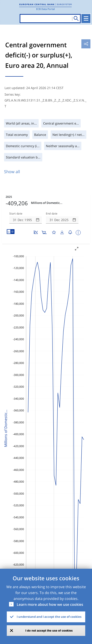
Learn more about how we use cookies (50, 604)
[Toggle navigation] (86, 19)
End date (52, 214)
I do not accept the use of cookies (49, 631)
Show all (12, 172)
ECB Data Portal (45, 9)
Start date (16, 214)
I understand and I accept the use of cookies (49, 617)
